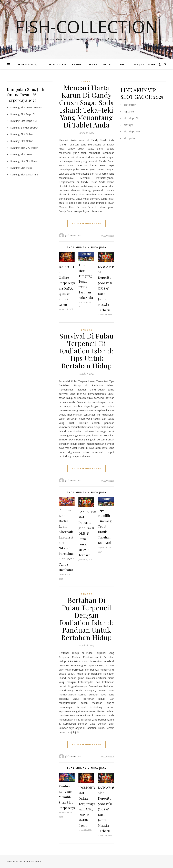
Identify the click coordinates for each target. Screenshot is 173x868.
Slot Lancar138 (29, 174)
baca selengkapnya (86, 224)
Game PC (87, 82)
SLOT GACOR (57, 64)
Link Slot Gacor (29, 161)
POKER (93, 64)
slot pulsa (130, 138)
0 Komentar (108, 236)
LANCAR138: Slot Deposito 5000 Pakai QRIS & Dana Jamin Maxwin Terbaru (107, 288)
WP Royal (36, 862)
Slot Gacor (27, 154)
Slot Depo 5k (28, 114)
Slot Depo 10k (29, 121)
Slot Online (27, 134)
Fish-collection (87, 27)
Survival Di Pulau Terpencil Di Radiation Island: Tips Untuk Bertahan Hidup (87, 351)
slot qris (129, 125)
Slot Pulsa (27, 168)
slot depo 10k (132, 131)
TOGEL (121, 64)
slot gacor (130, 105)
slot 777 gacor (29, 148)
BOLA (107, 64)
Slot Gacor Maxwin (32, 107)
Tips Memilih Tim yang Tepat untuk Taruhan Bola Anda (86, 281)
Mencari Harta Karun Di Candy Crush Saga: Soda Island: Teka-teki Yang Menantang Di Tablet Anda (87, 106)
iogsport (129, 111)
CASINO (77, 64)
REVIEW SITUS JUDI (30, 64)
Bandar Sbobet (30, 128)
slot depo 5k (131, 118)
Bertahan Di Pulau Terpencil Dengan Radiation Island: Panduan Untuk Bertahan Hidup (86, 619)
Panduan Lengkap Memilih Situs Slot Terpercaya (67, 797)
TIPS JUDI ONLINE (144, 64)
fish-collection (73, 235)
